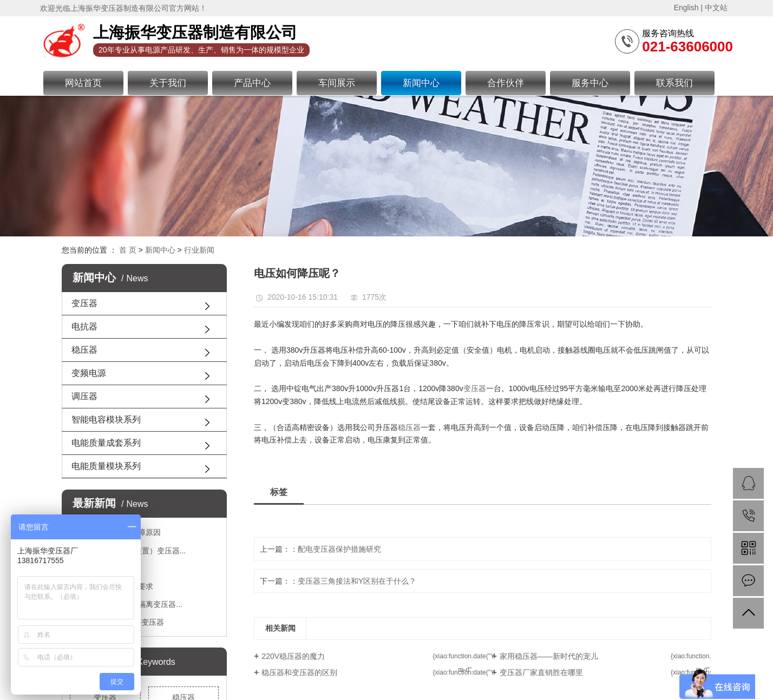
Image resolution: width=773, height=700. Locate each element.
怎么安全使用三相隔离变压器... (130, 604)
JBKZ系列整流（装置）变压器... (132, 551)
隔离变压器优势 (104, 569)
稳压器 (84, 350)
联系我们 (674, 83)
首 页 (128, 250)
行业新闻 (199, 250)
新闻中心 (421, 83)
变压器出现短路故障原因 (119, 532)
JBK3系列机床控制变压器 (120, 622)
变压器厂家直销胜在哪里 (541, 672)
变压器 (84, 303)
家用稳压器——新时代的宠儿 (549, 656)
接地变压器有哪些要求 (115, 586)
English (686, 8)
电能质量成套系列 (106, 443)
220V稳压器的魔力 (293, 656)
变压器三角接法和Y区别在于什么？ (357, 581)
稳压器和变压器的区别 (299, 672)
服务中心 (590, 83)
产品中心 (252, 83)
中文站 (716, 8)
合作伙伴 (506, 83)
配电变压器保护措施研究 (339, 549)
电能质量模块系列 (106, 466)
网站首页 (83, 83)
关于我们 (168, 83)
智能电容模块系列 (106, 420)
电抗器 (84, 326)
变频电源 (89, 373)
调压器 (84, 396)
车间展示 (337, 83)
